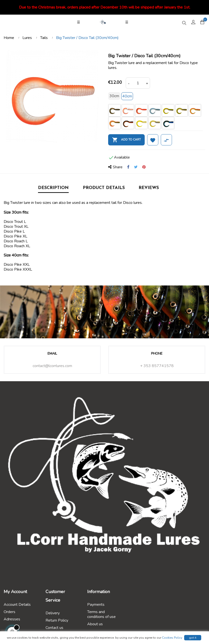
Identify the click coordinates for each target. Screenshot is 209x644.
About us (95, 624)
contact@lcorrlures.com (52, 366)
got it (193, 638)
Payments (96, 605)
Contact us (54, 628)
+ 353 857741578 (157, 366)
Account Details (17, 605)
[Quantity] (138, 83)
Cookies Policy (172, 638)
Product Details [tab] (104, 188)
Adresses (12, 619)
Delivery (53, 613)
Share (128, 167)
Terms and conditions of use (101, 614)
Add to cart (126, 140)
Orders (9, 612)
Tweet (136, 167)
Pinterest (144, 167)
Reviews (149, 188)
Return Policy (57, 620)
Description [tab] (53, 188)
